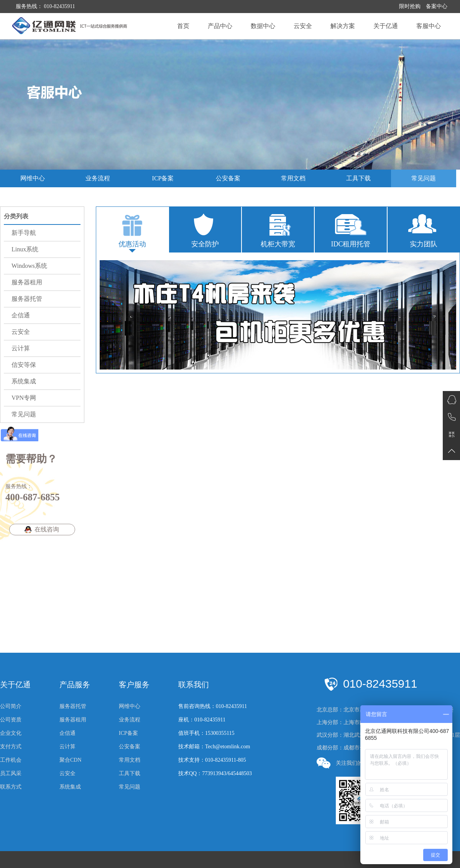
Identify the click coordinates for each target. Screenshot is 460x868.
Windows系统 (29, 266)
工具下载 (358, 178)
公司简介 (11, 706)
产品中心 (220, 26)
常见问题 (424, 178)
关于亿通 (386, 26)
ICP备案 (163, 178)
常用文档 (293, 178)
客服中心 (429, 26)
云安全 (303, 26)
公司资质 (11, 720)
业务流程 (98, 178)
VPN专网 (24, 398)
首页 (183, 26)
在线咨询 (47, 529)
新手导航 (24, 233)
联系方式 (11, 787)
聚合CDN (71, 760)
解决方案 (343, 26)
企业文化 (11, 733)
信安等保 (24, 365)
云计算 (21, 348)
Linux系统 (25, 249)
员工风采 (11, 773)
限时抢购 (410, 6)
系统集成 (24, 381)
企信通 (21, 315)
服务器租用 (27, 282)
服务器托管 (27, 299)
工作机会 (11, 760)
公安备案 (228, 178)
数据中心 (263, 26)
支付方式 (11, 747)
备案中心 (437, 6)
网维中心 (33, 178)
